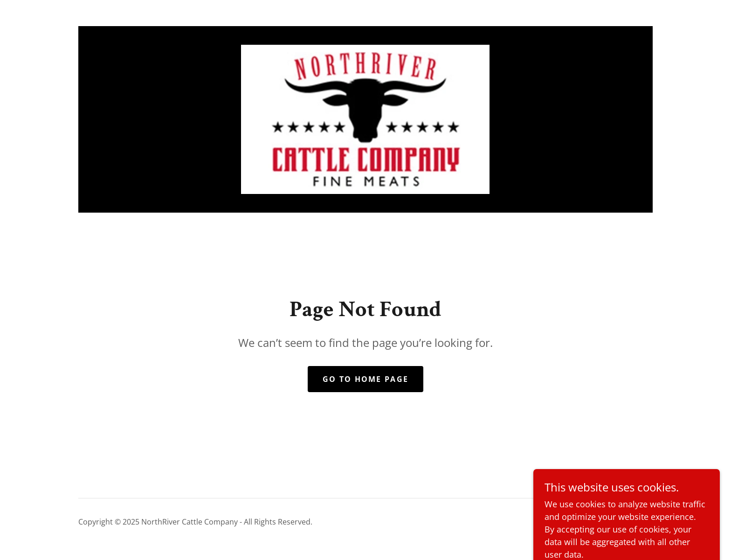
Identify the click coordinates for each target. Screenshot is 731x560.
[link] (365, 118)
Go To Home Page (365, 379)
